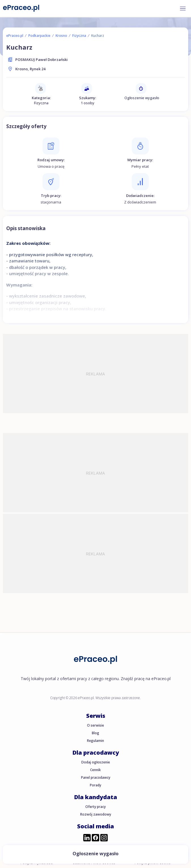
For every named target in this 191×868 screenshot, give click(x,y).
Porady (95, 785)
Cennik (95, 770)
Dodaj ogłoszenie (96, 762)
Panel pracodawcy (96, 777)
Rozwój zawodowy (96, 814)
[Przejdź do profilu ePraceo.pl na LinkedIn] (87, 838)
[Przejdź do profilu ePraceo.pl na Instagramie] (104, 838)
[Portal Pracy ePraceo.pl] (21, 8)
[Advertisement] (95, 373)
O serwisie (95, 725)
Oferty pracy (95, 807)
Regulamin (95, 741)
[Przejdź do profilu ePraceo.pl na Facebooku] (95, 838)
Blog (95, 733)
